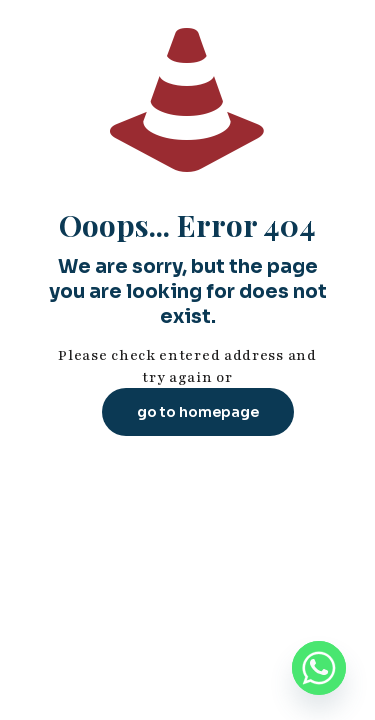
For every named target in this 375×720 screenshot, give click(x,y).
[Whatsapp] (319, 668)
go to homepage (198, 412)
